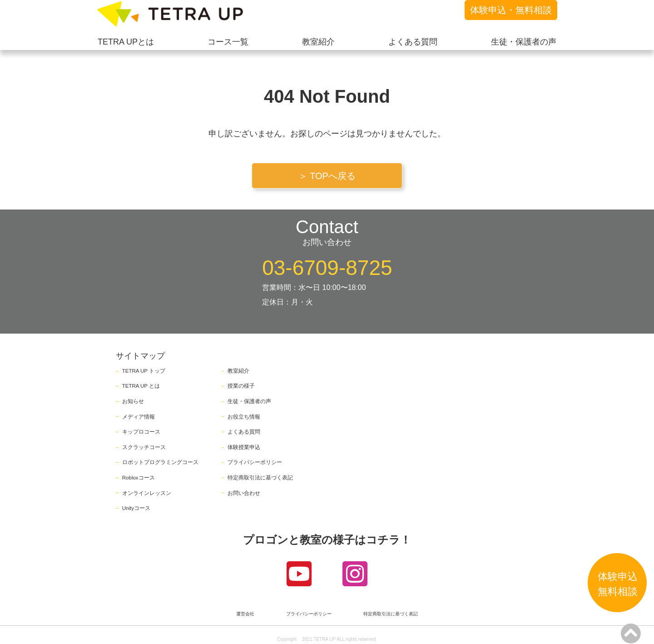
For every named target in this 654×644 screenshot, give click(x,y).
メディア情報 (139, 417)
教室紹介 (238, 371)
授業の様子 (241, 386)
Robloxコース (139, 478)
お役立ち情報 (244, 417)
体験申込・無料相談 (511, 10)
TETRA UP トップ (144, 371)
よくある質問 (244, 432)
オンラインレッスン (147, 493)
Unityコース (136, 508)
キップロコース (141, 432)
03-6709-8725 (327, 268)
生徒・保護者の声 (249, 401)
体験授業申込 (244, 447)
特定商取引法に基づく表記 (260, 478)
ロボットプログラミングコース (160, 462)
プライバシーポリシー (255, 462)
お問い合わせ (244, 493)
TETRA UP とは (141, 386)
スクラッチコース (144, 447)
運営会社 (245, 614)
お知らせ (133, 401)
